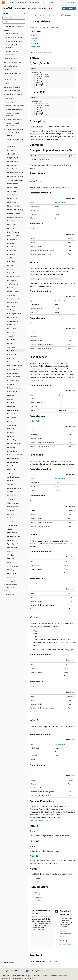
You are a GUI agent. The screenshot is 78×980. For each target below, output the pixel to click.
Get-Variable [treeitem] (11, 340)
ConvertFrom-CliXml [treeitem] (14, 161)
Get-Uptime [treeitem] (11, 336)
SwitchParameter (61, 203)
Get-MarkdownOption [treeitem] (14, 291)
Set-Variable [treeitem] (11, 499)
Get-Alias (37, 895)
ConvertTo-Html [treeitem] (12, 191)
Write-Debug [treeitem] (11, 555)
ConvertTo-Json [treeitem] (12, 195)
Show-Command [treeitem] (13, 503)
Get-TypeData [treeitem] (12, 325)
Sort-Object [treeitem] (11, 510)
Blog (28, 976)
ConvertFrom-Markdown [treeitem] (15, 173)
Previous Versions (18, 976)
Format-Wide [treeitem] (11, 254)
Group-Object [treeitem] (12, 347)
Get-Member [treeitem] (11, 295)
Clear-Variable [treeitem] (12, 154)
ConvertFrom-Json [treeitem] (13, 169)
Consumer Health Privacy (59, 976)
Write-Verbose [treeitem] (12, 577)
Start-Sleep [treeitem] (11, 514)
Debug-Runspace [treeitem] (13, 202)
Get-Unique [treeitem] (11, 332)
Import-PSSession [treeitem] (13, 369)
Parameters (36, 44)
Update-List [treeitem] (11, 540)
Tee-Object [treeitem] (11, 518)
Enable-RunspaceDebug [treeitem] (15, 217)
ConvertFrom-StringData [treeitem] (15, 180)
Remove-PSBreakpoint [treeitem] (15, 455)
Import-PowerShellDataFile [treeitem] (16, 366)
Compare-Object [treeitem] (13, 158)
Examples (35, 41)
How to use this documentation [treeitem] (14, 26)
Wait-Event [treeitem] (11, 551)
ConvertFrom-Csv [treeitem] (13, 165)
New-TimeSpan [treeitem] (12, 414)
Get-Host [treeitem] (10, 288)
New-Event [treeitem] (11, 399)
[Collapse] (25, 14)
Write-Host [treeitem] (11, 562)
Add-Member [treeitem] (11, 147)
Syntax (34, 36)
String (61, 395)
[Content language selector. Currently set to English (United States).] (11, 971)
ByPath (33, 584)
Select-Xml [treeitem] (11, 473)
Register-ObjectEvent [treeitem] (14, 444)
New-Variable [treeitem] (12, 418)
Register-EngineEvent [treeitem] (14, 440)
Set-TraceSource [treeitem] (13, 496)
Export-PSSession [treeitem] (13, 236)
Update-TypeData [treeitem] (13, 544)
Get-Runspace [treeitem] (12, 310)
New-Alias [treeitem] (11, 395)
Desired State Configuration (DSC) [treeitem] (13, 75)
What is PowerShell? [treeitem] (12, 34)
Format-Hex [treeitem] (11, 243)
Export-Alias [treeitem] (11, 221)
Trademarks (16, 979)
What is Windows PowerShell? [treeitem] (15, 38)
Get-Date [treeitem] (10, 265)
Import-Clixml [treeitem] (11, 355)
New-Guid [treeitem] (10, 403)
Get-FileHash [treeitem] (11, 280)
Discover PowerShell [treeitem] (12, 51)
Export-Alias (38, 892)
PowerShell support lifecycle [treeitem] (13, 95)
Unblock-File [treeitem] (11, 529)
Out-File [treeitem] (10, 421)
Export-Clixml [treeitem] (12, 225)
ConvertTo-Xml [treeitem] (12, 199)
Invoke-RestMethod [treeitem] (13, 377)
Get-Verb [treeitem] (10, 343)
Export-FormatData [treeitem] (13, 232)
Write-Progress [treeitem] (12, 574)
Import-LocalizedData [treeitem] (14, 362)
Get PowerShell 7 (69, 8)
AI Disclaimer (6, 976)
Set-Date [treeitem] (10, 485)
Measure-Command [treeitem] (14, 388)
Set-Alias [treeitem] (10, 481)
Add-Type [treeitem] (10, 150)
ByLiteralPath (35, 421)
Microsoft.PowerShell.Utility (44, 15)
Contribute (36, 976)
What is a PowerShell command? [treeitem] (12, 46)
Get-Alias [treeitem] (10, 258)
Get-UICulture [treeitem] (12, 329)
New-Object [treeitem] (11, 406)
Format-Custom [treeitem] (12, 239)
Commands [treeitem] (11, 143)
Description (35, 38)
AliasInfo (34, 856)
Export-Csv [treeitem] (11, 228)
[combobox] (14, 18)
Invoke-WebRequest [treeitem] (14, 381)
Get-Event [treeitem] (11, 273)
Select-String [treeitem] (11, 470)
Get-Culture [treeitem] (11, 262)
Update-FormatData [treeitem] (14, 536)
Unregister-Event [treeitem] (13, 533)
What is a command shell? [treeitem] (14, 41)
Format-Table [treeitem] (11, 251)
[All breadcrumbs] (31, 15)
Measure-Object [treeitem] (12, 392)
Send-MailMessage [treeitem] (13, 477)
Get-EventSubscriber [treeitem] (14, 277)
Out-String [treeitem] (11, 433)
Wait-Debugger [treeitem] (12, 548)
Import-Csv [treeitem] (11, 358)
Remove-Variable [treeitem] (13, 462)
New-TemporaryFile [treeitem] (13, 410)
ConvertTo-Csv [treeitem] (12, 187)
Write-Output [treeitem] (11, 570)
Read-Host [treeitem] (11, 436)
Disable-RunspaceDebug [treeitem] (15, 210)
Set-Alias (37, 901)
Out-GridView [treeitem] (12, 425)
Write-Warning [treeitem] (12, 581)
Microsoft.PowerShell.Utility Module (47, 27)
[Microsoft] (4, 3)
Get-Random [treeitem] (11, 306)
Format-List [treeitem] (11, 247)
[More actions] (75, 15)
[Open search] (68, 3)
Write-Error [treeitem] (11, 559)
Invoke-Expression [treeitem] (13, 373)
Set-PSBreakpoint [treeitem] (13, 492)
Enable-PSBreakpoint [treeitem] (14, 213)
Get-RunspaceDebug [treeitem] (14, 314)
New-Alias (37, 898)
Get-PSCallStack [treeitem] (13, 303)
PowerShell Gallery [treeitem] (10, 80)
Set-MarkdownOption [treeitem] (14, 488)
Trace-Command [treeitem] (13, 525)
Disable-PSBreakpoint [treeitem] (14, 206)
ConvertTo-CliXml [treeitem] (13, 184)
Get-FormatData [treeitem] (12, 284)
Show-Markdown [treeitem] (13, 507)
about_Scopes (69, 650)
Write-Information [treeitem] (13, 566)
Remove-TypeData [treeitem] (13, 458)
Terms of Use (6, 979)
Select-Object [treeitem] (12, 466)
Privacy (44, 976)
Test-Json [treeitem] (10, 522)
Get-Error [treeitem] (10, 269)
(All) (32, 229)
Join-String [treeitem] (11, 384)
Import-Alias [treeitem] (11, 351)
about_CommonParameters (40, 821)
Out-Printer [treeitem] (11, 429)
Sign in (73, 3)
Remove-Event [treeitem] (12, 451)
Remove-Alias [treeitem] (12, 447)
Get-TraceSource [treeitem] (13, 321)
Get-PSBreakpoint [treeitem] (13, 299)
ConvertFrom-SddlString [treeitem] (15, 176)
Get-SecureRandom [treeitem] (14, 317)
